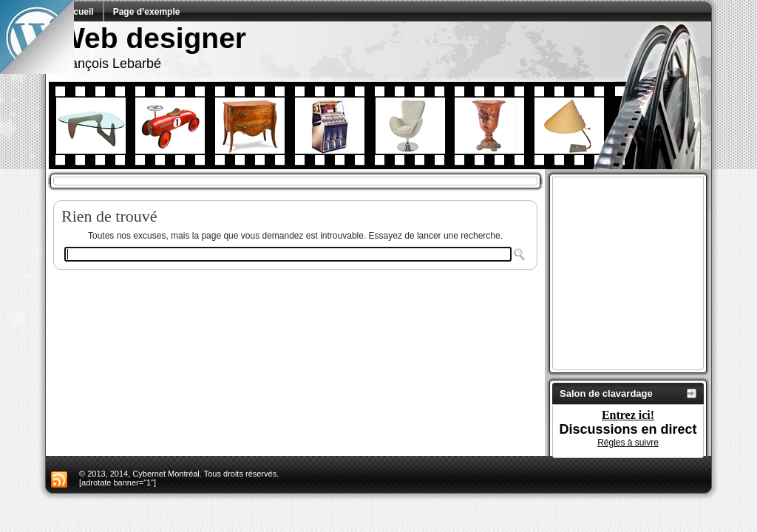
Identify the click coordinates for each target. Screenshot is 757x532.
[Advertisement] (649, 273)
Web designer (152, 38)
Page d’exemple (147, 12)
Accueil (78, 12)
